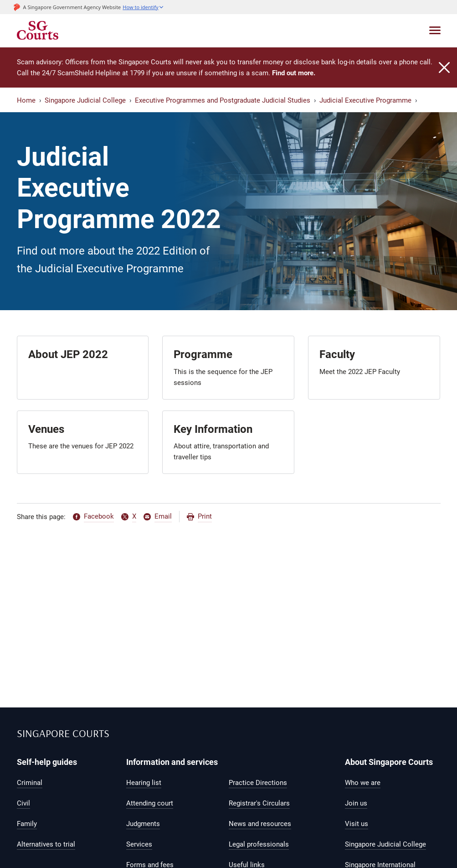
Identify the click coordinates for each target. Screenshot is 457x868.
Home (26, 100)
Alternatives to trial (46, 844)
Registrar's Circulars (259, 803)
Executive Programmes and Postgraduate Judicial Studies (223, 100)
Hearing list (144, 783)
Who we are (363, 783)
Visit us (357, 824)
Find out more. (294, 73)
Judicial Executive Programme (365, 100)
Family (27, 824)
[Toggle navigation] (435, 30)
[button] (143, 7)
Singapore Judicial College (85, 100)
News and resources (260, 824)
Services (139, 844)
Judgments (143, 824)
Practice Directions (258, 783)
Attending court (150, 803)
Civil (23, 803)
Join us (356, 803)
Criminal (30, 783)
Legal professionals (259, 844)
